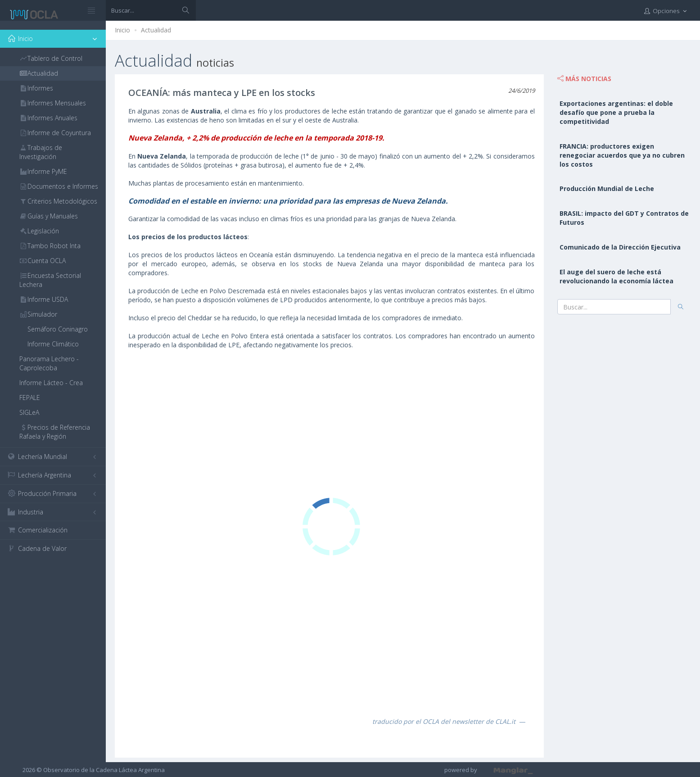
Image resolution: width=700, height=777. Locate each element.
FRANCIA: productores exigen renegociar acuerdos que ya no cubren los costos (622, 155)
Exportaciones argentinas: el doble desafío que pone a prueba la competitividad (616, 112)
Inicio (122, 30)
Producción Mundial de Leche (607, 189)
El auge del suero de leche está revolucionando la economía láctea (616, 276)
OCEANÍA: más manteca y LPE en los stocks (222, 93)
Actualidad (156, 30)
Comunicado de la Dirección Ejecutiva (620, 247)
